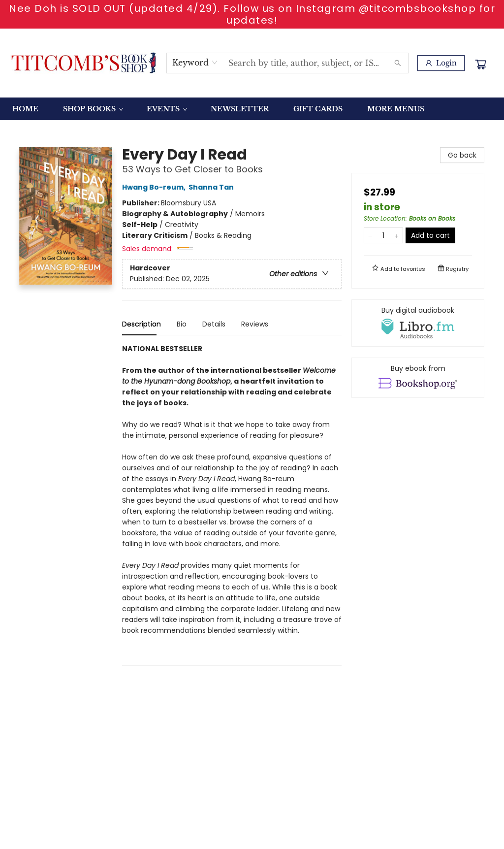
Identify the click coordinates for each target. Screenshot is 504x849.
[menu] (252, 109)
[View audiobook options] (418, 323)
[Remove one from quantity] (370, 235)
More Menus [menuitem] (396, 109)
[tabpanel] (232, 505)
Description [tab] (142, 324)
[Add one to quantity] (396, 235)
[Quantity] (383, 235)
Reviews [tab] (255, 324)
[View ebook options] (418, 378)
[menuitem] (25, 109)
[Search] (398, 63)
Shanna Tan (213, 187)
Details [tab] (214, 324)
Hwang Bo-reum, (155, 187)
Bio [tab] (182, 324)
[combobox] (195, 63)
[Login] (441, 63)
